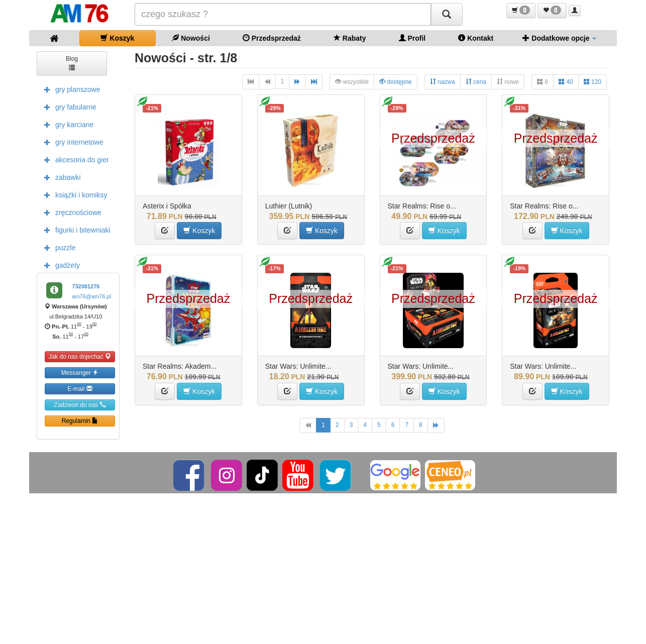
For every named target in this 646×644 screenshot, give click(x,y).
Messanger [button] (80, 372)
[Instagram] (227, 475)
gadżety (60, 265)
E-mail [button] (80, 389)
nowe (508, 82)
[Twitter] (336, 475)
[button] (521, 11)
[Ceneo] (450, 475)
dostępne (396, 82)
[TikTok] (262, 475)
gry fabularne (68, 106)
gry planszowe (70, 89)
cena (476, 82)
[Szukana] (283, 14)
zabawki (60, 177)
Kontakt (476, 38)
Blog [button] (72, 63)
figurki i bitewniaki (75, 230)
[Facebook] (190, 475)
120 (593, 82)
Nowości (191, 38)
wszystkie (352, 82)
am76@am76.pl (91, 296)
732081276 (86, 286)
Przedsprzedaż (272, 38)
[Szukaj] (447, 14)
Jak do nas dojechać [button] (80, 356)
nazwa (443, 82)
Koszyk (117, 38)
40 (566, 82)
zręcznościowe (70, 212)
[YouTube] (299, 475)
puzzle (57, 247)
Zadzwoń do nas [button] (80, 405)
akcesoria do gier (74, 159)
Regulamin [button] (80, 421)
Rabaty (350, 38)
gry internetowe (71, 142)
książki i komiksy (73, 194)
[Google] (395, 475)
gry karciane (66, 124)
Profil (412, 38)
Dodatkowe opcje (559, 38)
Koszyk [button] (199, 230)
